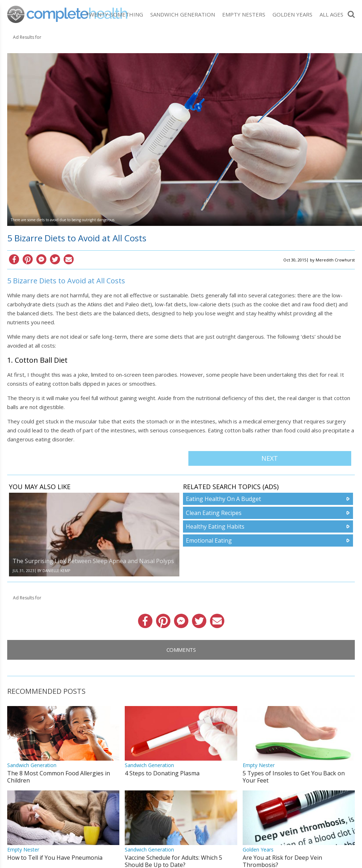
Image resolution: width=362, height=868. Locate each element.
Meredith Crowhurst (335, 260)
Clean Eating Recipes (214, 513)
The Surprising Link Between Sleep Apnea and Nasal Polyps (93, 561)
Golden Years (292, 14)
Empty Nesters (244, 14)
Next (270, 458)
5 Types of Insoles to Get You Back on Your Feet (294, 777)
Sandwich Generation (183, 14)
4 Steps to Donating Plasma (162, 773)
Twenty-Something (114, 14)
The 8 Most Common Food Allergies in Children (59, 777)
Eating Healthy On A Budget (223, 499)
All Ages (331, 14)
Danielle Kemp (56, 571)
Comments (181, 650)
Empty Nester (259, 765)
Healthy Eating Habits (215, 526)
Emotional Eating (209, 540)
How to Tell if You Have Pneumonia (55, 858)
